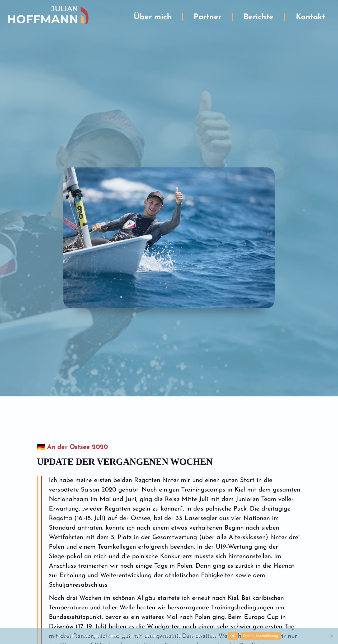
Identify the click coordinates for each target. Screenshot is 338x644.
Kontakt (310, 15)
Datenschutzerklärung (260, 636)
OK (233, 636)
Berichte (259, 15)
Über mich (153, 15)
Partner (207, 15)
